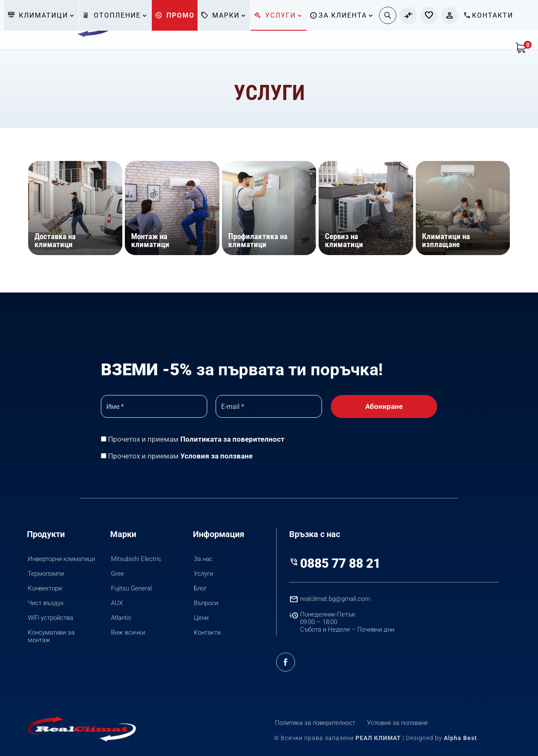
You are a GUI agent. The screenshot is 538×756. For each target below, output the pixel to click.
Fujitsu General (131, 588)
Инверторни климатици (61, 559)
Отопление (111, 15)
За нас (203, 559)
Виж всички (128, 632)
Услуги (275, 15)
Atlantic (121, 618)
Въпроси (206, 603)
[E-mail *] (269, 406)
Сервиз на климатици (344, 240)
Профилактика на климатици (258, 240)
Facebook (286, 662)
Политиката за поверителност (232, 439)
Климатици (38, 15)
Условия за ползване (216, 456)
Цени (201, 618)
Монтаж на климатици (150, 240)
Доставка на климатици (55, 240)
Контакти (488, 15)
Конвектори (45, 588)
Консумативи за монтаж (51, 636)
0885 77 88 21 (340, 563)
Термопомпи (46, 574)
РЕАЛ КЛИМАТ (378, 738)
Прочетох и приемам (193, 439)
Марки (220, 15)
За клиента (338, 15)
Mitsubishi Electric (136, 559)
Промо (175, 15)
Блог (200, 588)
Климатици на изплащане (446, 240)
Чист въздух (46, 603)
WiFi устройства (50, 618)
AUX (117, 603)
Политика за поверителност (315, 723)
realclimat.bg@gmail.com (335, 599)
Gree (117, 574)
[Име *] (154, 406)
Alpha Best (460, 738)
